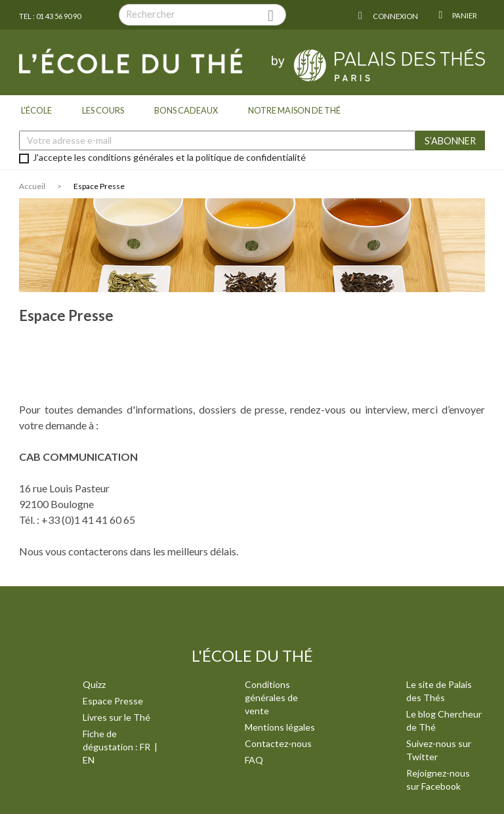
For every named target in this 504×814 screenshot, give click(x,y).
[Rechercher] (202, 14)
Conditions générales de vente (271, 697)
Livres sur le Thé (116, 717)
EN (89, 760)
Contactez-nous (278, 743)
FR (146, 747)
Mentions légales (280, 727)
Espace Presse (113, 701)
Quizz (94, 684)
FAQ (254, 760)
